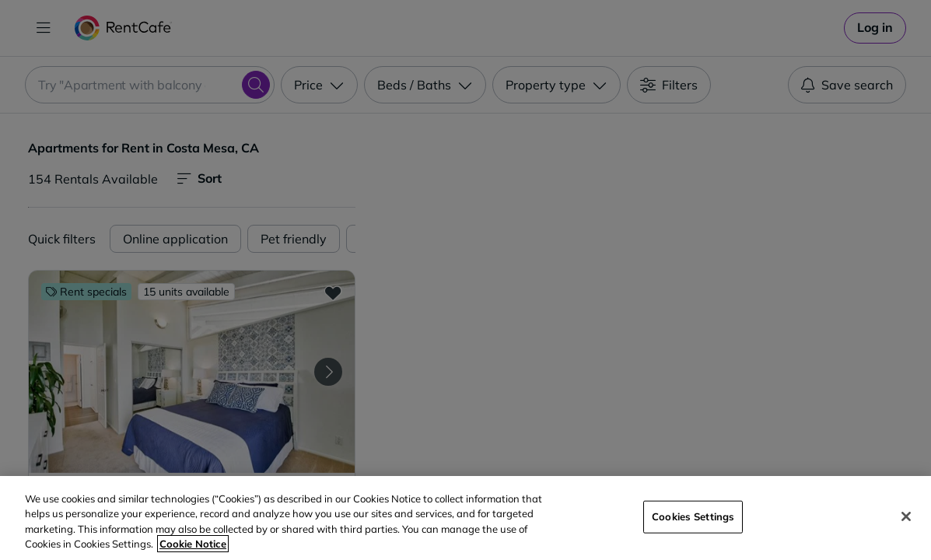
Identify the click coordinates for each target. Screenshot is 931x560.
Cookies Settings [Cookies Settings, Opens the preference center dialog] (693, 516)
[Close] (906, 516)
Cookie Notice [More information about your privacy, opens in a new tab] (193, 544)
